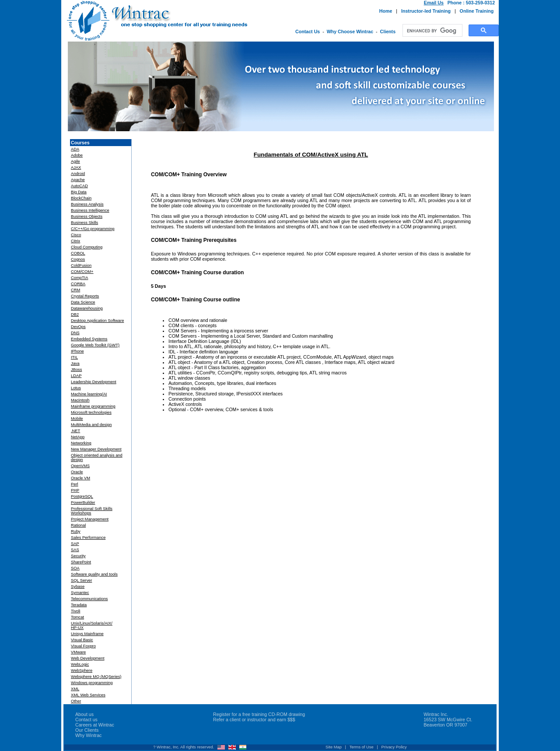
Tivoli (75, 611)
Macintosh (80, 400)
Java (75, 363)
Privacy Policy (394, 747)
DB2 (75, 314)
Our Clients (87, 730)
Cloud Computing (87, 247)
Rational (78, 525)
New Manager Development (96, 449)
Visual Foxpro (83, 646)
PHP (75, 490)
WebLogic (80, 664)
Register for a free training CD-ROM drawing (259, 714)
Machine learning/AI (89, 394)
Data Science (83, 302)
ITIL (74, 357)
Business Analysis (87, 204)
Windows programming (92, 683)
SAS (75, 550)
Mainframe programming (93, 406)
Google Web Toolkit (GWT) (95, 345)
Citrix (75, 241)
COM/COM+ (82, 272)
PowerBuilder (83, 503)
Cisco (76, 235)
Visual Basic (82, 640)
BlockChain (81, 198)
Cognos (78, 259)
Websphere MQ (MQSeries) (96, 677)
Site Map (334, 747)
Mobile (77, 419)
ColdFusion (81, 265)
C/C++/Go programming (93, 229)
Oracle (77, 472)
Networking (81, 443)
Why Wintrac (88, 735)
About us (84, 714)
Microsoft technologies (91, 412)
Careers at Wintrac (95, 725)
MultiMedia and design (91, 425)
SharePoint (81, 562)
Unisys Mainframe (87, 634)
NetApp (78, 437)
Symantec (80, 593)
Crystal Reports (85, 296)
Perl (75, 484)
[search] (432, 31)
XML (75, 689)
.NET (75, 431)
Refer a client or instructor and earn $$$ (254, 720)
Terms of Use (362, 747)
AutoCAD (79, 186)
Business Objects (87, 217)
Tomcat (77, 617)
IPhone (77, 351)
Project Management (90, 519)
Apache (78, 180)
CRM (75, 290)
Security (78, 556)
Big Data (79, 192)
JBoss (76, 370)
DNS (75, 333)
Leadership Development (94, 382)
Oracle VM (80, 478)
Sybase (78, 587)
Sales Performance (88, 538)
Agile (75, 161)
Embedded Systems (89, 339)
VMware (78, 652)
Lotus (76, 388)
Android (78, 174)
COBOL (78, 253)
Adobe (77, 155)
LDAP (76, 376)
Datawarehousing (87, 308)
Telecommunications (89, 599)
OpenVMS (80, 466)
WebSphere (82, 671)
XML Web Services (88, 695)
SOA (75, 568)
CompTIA (79, 278)
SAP (75, 544)
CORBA (78, 284)
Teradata (79, 605)
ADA (75, 149)
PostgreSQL (82, 496)
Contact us (86, 720)
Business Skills (84, 223)
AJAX (76, 168)
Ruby (76, 531)
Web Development (88, 658)
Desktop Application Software (97, 321)
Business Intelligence (90, 210)
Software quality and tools (94, 574)
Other (76, 701)
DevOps (78, 327)
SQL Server (81, 580)
